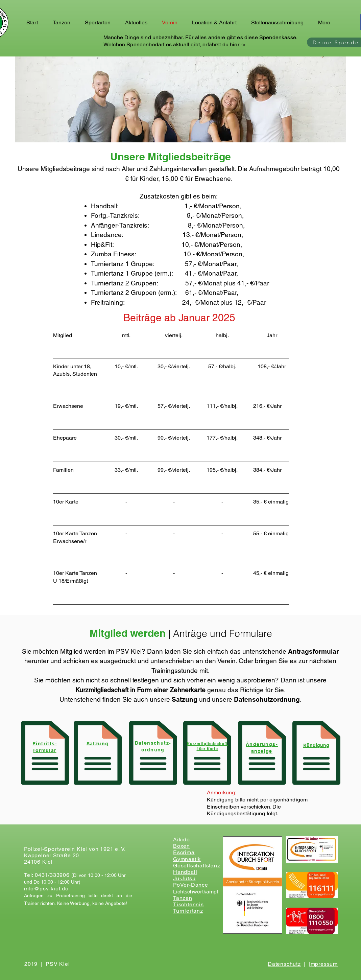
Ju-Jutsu (184, 878)
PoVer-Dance (191, 885)
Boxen (182, 846)
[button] (64, 23)
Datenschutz (284, 964)
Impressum (323, 964)
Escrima (184, 852)
